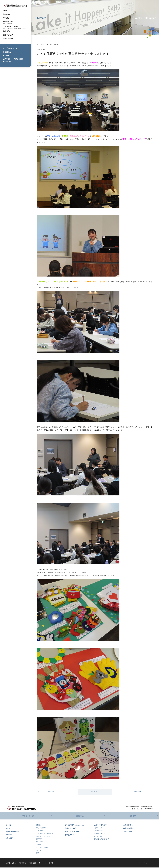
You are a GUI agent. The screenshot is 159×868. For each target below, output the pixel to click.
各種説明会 (7, 52)
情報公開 (32, 863)
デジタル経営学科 (41, 828)
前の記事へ (52, 792)
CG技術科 (39, 845)
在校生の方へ (7, 62)
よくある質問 (98, 837)
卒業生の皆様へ (19, 59)
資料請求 (6, 55)
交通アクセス (8, 35)
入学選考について (99, 831)
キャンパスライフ (42, 45)
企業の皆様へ (7, 59)
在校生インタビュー (72, 829)
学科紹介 (6, 18)
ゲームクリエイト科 (42, 848)
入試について (98, 828)
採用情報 (23, 863)
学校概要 (6, 14)
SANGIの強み (8, 22)
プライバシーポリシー (47, 863)
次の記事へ (138, 792)
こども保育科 (54, 45)
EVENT (9, 835)
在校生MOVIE (70, 835)
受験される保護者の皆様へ (102, 840)
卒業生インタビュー (72, 832)
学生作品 (6, 31)
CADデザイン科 (40, 851)
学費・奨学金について (101, 834)
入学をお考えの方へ (11, 26)
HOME (6, 11)
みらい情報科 (40, 831)
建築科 (38, 853)
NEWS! (9, 829)
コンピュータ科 (45, 834)
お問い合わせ (8, 38)
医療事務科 (39, 840)
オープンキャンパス (10, 48)
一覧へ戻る (95, 792)
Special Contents (13, 832)
